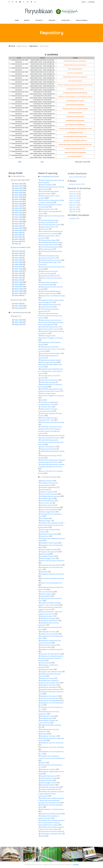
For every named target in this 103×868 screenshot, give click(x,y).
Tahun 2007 (18, 225)
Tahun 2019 (18, 199)
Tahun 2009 (18, 221)
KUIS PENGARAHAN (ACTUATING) (75, 101)
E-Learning (91, 2)
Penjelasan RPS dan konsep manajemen (75, 65)
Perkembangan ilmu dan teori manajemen (75, 77)
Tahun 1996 (18, 297)
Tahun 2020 (18, 196)
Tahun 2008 (18, 223)
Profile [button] (26, 20)
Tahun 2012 (18, 214)
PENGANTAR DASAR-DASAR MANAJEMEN (75, 152)
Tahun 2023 (18, 190)
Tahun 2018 (18, 201)
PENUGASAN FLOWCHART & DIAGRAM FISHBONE (75, 109)
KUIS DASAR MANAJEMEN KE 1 (75, 156)
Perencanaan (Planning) (75, 81)
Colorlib (76, 865)
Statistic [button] (39, 20)
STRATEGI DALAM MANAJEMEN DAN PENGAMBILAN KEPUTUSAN (75, 129)
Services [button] (52, 20)
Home (18, 20)
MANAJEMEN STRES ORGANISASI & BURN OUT (75, 141)
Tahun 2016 (18, 205)
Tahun (17, 245)
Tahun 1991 (18, 243)
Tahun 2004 (18, 227)
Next (20, 162)
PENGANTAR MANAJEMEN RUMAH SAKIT (75, 149)
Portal (83, 2)
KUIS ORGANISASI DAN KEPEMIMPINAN (75, 125)
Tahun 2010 (18, 219)
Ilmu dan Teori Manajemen (75, 73)
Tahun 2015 (18, 207)
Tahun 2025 (18, 185)
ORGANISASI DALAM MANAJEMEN (75, 117)
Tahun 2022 (18, 192)
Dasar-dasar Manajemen (75, 69)
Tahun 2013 (18, 212)
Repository (34, 46)
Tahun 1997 (18, 236)
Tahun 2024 (18, 187)
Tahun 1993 (18, 241)
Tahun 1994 (18, 239)
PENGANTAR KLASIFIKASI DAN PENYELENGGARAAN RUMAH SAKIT (75, 145)
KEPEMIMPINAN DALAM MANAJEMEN (75, 121)
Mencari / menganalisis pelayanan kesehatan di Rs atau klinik (75, 85)
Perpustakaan (52, 11)
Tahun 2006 (18, 290)
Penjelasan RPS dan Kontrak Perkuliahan (75, 61)
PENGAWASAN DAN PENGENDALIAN (75, 105)
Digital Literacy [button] (82, 20)
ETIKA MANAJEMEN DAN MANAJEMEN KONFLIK (75, 137)
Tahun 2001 (18, 234)
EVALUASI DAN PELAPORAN (75, 113)
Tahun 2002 (18, 232)
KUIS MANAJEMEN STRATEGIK (75, 133)
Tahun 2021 (18, 194)
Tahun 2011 (18, 216)
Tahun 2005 (18, 293)
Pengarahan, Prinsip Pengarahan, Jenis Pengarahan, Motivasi (75, 97)
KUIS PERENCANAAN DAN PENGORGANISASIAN (75, 93)
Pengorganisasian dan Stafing (75, 89)
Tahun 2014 (18, 210)
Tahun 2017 (18, 203)
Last (42, 162)
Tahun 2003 (18, 230)
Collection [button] (65, 20)
